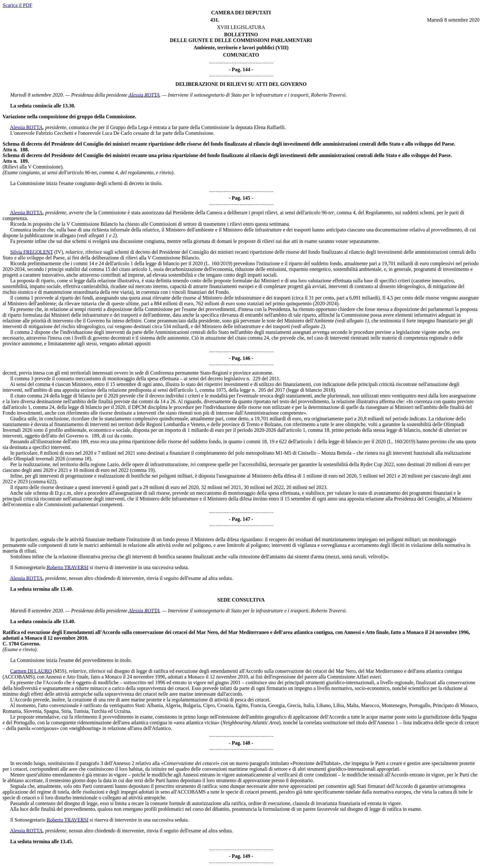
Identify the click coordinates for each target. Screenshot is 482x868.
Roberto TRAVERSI (68, 567)
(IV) (59, 252)
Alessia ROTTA (144, 95)
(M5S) (60, 671)
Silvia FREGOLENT (31, 252)
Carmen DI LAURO (31, 671)
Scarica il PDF (17, 5)
